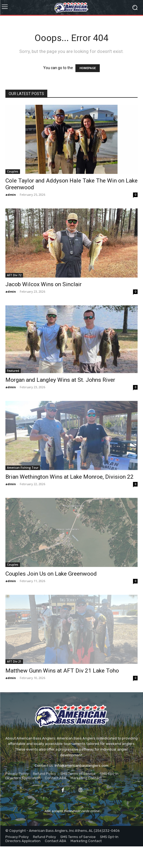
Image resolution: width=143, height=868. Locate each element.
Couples (13, 171)
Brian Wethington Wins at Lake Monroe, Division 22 (69, 477)
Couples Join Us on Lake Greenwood (51, 574)
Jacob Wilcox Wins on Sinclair (44, 284)
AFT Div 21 (14, 661)
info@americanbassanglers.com (82, 766)
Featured (13, 371)
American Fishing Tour (23, 468)
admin (11, 195)
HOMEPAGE (88, 68)
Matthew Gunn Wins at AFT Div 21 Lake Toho (62, 671)
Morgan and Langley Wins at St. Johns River (60, 380)
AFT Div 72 (14, 275)
